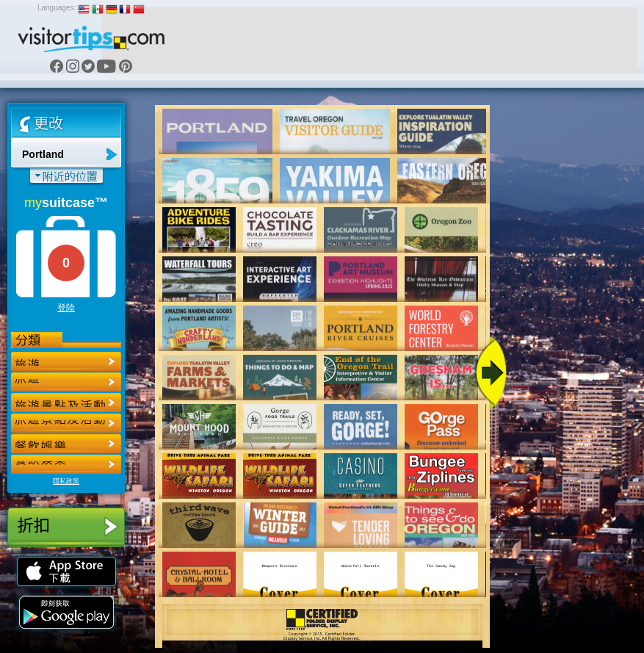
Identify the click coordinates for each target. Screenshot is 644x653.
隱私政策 (66, 481)
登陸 (66, 308)
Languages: (57, 8)
